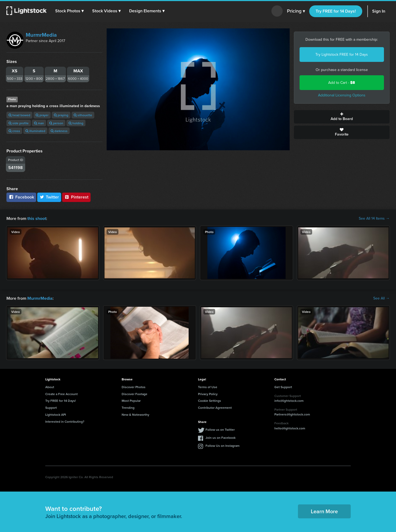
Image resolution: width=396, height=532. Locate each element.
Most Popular (131, 401)
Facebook (21, 197)
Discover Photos (134, 387)
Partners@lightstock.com (292, 414)
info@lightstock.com (289, 401)
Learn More (324, 511)
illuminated (35, 131)
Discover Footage (135, 394)
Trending (128, 408)
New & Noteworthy (135, 415)
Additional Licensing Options (342, 95)
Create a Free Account (61, 394)
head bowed (19, 115)
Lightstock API (56, 415)
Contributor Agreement (215, 408)
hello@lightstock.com (290, 428)
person (56, 123)
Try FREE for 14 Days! (336, 11)
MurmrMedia (41, 35)
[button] (69, 11)
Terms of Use (208, 387)
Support (51, 408)
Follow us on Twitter (220, 429)
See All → (381, 298)
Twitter (49, 197)
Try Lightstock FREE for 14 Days (342, 55)
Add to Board (342, 117)
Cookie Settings (210, 401)
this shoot (37, 218)
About (50, 387)
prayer (42, 115)
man (39, 123)
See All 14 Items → (374, 219)
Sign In (379, 11)
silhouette (83, 115)
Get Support (283, 387)
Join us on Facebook (221, 437)
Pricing (296, 11)
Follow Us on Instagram (223, 445)
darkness (59, 131)
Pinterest (76, 197)
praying (61, 115)
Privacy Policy (208, 394)
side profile (19, 123)
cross (14, 131)
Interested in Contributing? (65, 422)
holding (76, 123)
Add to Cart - (342, 83)
